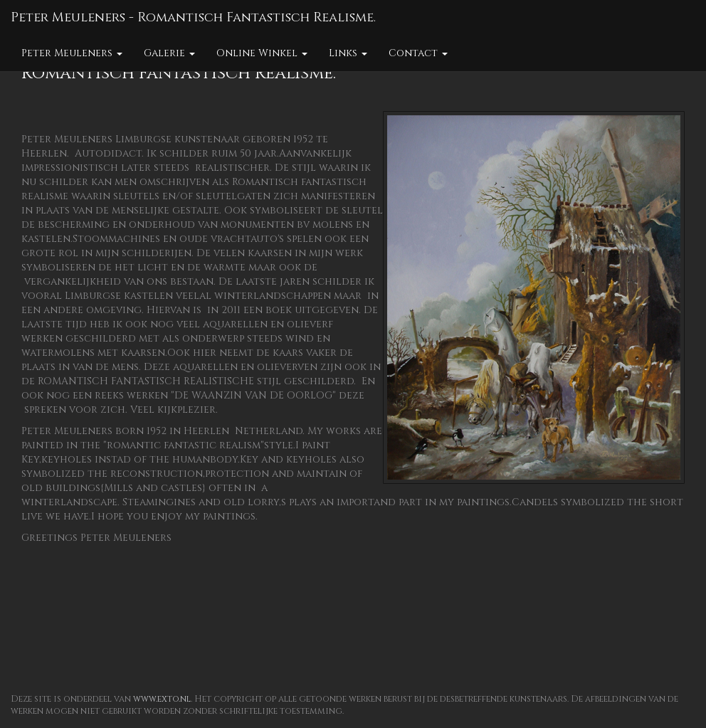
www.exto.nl (162, 699)
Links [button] (348, 53)
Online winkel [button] (262, 53)
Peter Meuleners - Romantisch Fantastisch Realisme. (193, 17)
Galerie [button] (169, 53)
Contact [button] (418, 53)
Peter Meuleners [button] (72, 53)
